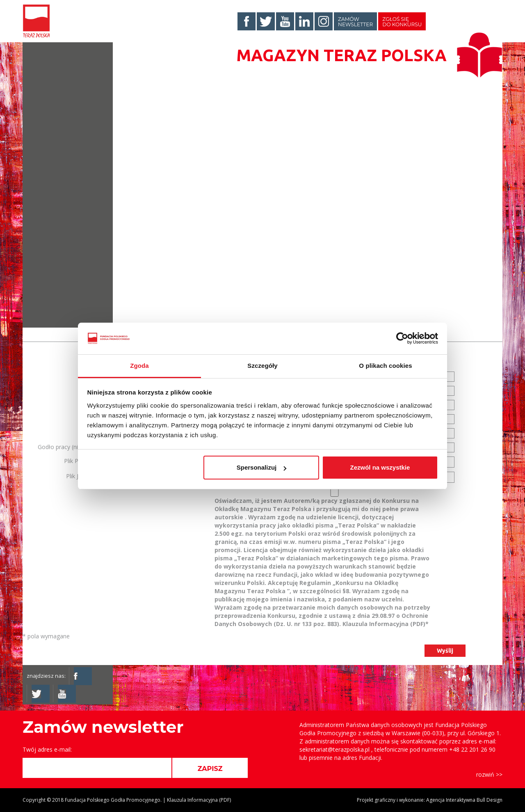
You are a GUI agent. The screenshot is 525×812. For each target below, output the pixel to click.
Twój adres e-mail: (47, 749)
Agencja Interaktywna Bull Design (464, 800)
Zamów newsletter (355, 22)
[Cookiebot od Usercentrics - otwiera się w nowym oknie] (402, 339)
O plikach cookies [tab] (385, 366)
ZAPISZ (210, 769)
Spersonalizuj (262, 467)
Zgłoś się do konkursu (402, 22)
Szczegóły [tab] (262, 366)
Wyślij (445, 651)
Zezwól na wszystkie (380, 467)
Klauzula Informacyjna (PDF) (384, 624)
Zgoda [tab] (139, 366)
